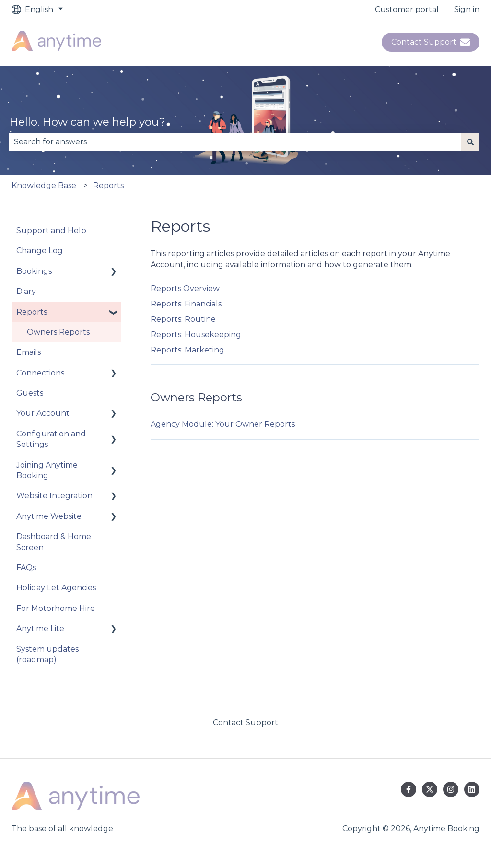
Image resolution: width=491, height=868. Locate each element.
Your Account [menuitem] (43, 413)
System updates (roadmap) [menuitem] (47, 654)
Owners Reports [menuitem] (58, 332)
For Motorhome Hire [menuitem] (56, 608)
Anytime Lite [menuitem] (40, 628)
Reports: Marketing (187, 350)
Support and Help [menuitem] (51, 230)
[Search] (470, 142)
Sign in (467, 9)
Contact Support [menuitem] (245, 722)
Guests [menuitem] (30, 393)
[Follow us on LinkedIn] (472, 789)
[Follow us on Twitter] (430, 789)
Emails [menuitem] (29, 352)
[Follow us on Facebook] (409, 789)
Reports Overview (185, 288)
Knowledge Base (44, 185)
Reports (108, 185)
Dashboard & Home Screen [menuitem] (54, 542)
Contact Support (431, 42)
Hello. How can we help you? (87, 122)
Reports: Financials (186, 304)
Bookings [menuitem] (34, 271)
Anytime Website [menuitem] (49, 516)
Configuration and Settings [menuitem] (51, 439)
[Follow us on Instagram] (451, 789)
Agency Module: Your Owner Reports (223, 424)
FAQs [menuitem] (26, 568)
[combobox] (235, 142)
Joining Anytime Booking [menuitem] (47, 470)
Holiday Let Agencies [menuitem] (56, 588)
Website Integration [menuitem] (54, 496)
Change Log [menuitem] (40, 251)
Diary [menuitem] (26, 291)
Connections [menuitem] (40, 373)
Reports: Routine (183, 319)
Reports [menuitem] (32, 312)
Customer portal (407, 9)
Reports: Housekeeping (196, 334)
